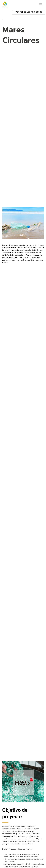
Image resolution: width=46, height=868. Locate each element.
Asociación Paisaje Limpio (14, 834)
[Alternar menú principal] (41, 4)
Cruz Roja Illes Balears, (19, 836)
